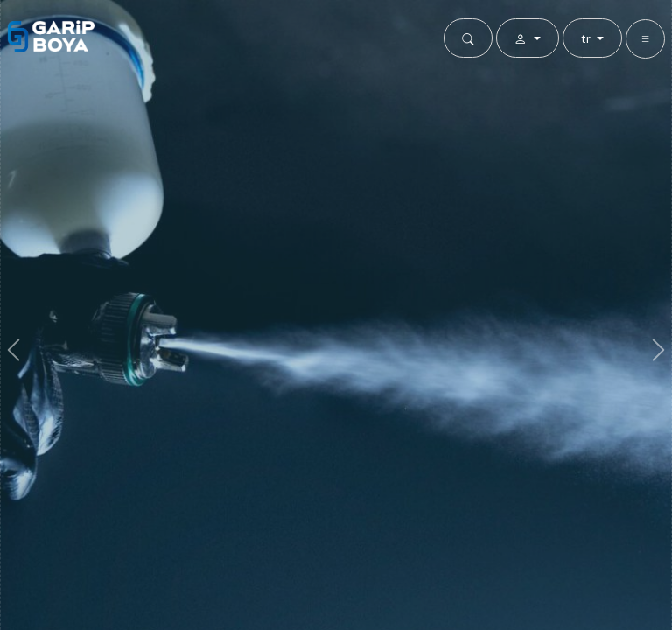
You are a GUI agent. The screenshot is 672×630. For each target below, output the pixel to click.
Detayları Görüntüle (336, 418)
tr (588, 39)
